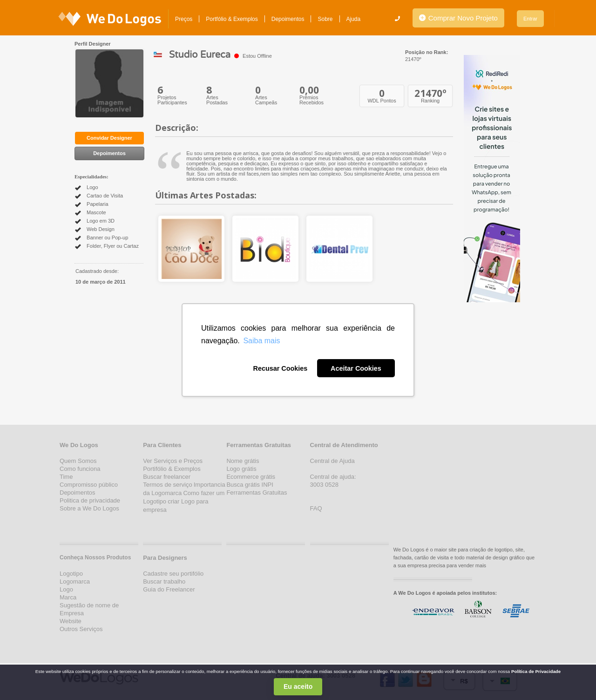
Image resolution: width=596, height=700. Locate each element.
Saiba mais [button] (261, 341)
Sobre (325, 19)
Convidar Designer (109, 138)
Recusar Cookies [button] (280, 368)
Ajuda (354, 19)
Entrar (530, 19)
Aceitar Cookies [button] (356, 368)
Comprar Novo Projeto (458, 18)
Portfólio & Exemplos (232, 19)
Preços (184, 19)
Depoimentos (288, 19)
